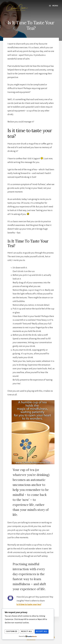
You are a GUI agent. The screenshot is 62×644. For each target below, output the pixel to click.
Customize (12, 631)
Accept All (42, 631)
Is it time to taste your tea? (29, 604)
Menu (55, 6)
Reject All (27, 631)
